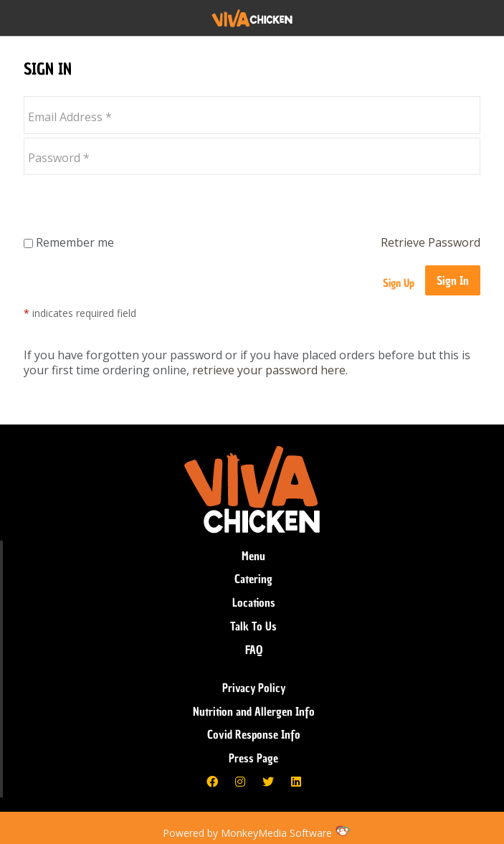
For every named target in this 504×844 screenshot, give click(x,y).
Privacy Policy (254, 688)
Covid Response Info (254, 734)
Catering (253, 579)
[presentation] (133, 207)
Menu (253, 556)
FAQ (254, 650)
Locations (254, 602)
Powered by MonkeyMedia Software (247, 833)
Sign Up (399, 283)
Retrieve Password (431, 242)
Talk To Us (253, 626)
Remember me (69, 242)
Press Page (253, 758)
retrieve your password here (269, 370)
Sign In (453, 280)
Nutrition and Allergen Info (254, 711)
